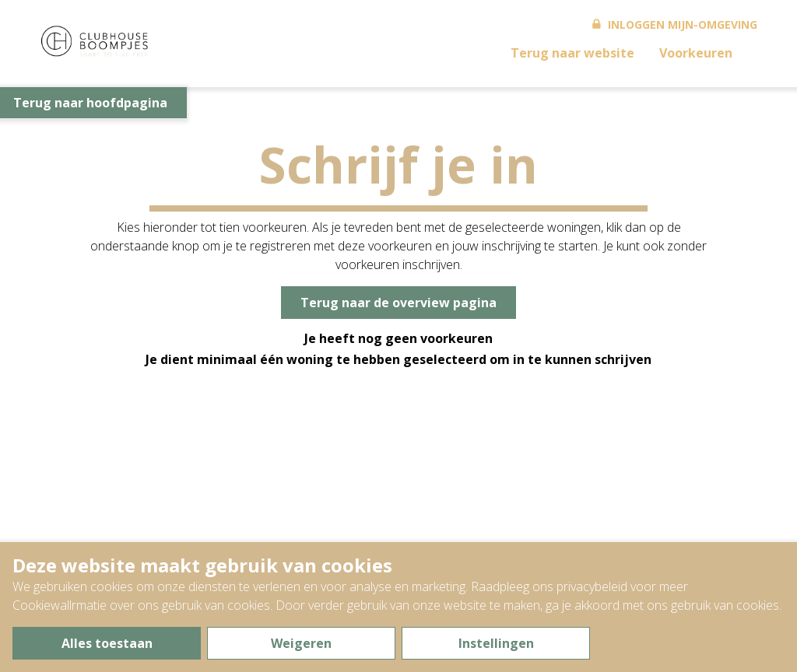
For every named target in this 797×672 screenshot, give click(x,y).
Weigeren (301, 643)
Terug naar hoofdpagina (90, 103)
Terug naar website (572, 53)
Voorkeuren (696, 53)
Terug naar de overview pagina (398, 303)
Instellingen (496, 643)
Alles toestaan (107, 643)
